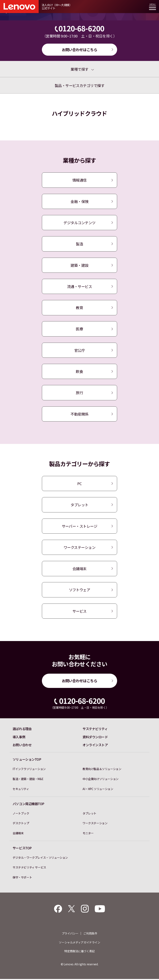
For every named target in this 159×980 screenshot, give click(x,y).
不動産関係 (79, 414)
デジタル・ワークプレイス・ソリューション (40, 859)
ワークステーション (79, 548)
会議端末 (79, 569)
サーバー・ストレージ (80, 527)
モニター (88, 834)
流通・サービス (79, 287)
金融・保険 (79, 201)
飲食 (79, 372)
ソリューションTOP (27, 760)
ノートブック (21, 814)
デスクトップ (21, 824)
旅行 (79, 393)
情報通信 (79, 180)
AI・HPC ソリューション (98, 790)
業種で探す (79, 69)
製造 (79, 244)
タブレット (79, 505)
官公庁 (80, 351)
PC (79, 484)
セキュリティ (21, 790)
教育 (79, 308)
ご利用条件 (90, 934)
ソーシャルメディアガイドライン (79, 943)
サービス (79, 612)
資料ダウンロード (95, 738)
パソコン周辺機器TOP (28, 805)
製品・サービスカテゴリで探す (80, 85)
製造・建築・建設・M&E (28, 780)
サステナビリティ (95, 730)
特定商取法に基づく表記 (79, 952)
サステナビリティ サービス (29, 868)
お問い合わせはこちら (80, 50)
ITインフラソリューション (29, 770)
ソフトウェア (79, 590)
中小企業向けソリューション (101, 780)
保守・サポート (22, 878)
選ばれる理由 (22, 730)
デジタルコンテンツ (79, 223)
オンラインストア (95, 746)
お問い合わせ (22, 746)
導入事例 (19, 738)
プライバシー (70, 934)
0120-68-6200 (80, 28)
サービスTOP (22, 849)
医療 (79, 329)
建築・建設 (79, 265)
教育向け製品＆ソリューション (102, 770)
